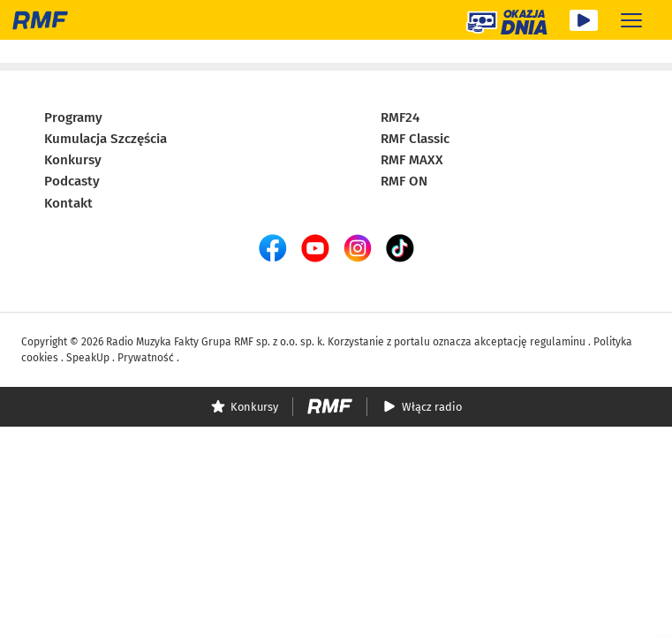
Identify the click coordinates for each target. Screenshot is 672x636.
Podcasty (72, 181)
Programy (73, 117)
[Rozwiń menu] (631, 20)
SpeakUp (88, 357)
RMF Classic (415, 138)
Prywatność (146, 357)
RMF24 (400, 117)
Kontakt (68, 202)
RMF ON (404, 181)
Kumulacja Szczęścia (106, 138)
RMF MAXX (412, 159)
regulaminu (558, 341)
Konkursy (73, 159)
